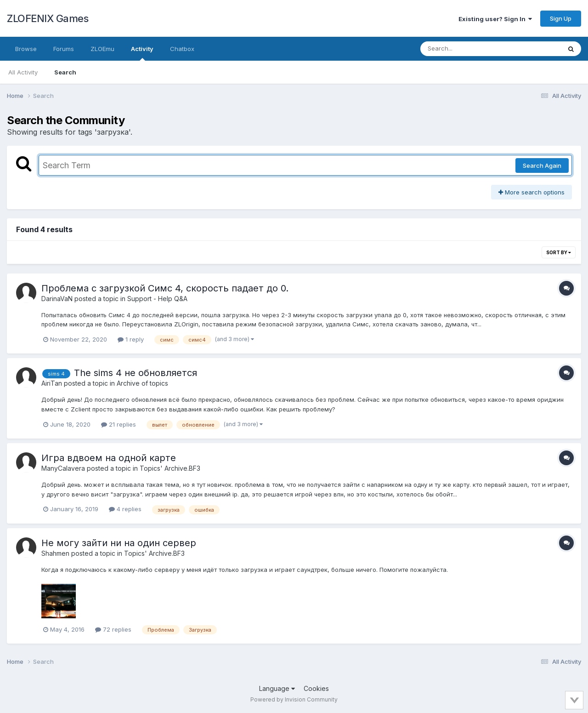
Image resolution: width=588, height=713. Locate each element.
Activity (142, 53)
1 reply (131, 339)
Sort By (559, 252)
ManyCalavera (63, 468)
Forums (64, 49)
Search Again (542, 165)
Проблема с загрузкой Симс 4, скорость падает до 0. (165, 288)
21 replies (119, 424)
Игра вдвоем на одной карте (109, 458)
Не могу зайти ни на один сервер (119, 543)
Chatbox (182, 49)
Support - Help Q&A (157, 299)
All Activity (23, 72)
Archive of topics (142, 383)
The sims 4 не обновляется (136, 373)
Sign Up (561, 18)
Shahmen (55, 553)
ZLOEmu (102, 49)
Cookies (316, 688)
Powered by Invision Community (294, 699)
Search (65, 72)
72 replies (113, 629)
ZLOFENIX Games (48, 18)
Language (277, 688)
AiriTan (52, 383)
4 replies (125, 509)
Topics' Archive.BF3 (170, 468)
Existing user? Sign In (495, 19)
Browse (26, 49)
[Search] (466, 49)
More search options (531, 192)
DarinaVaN (57, 299)
